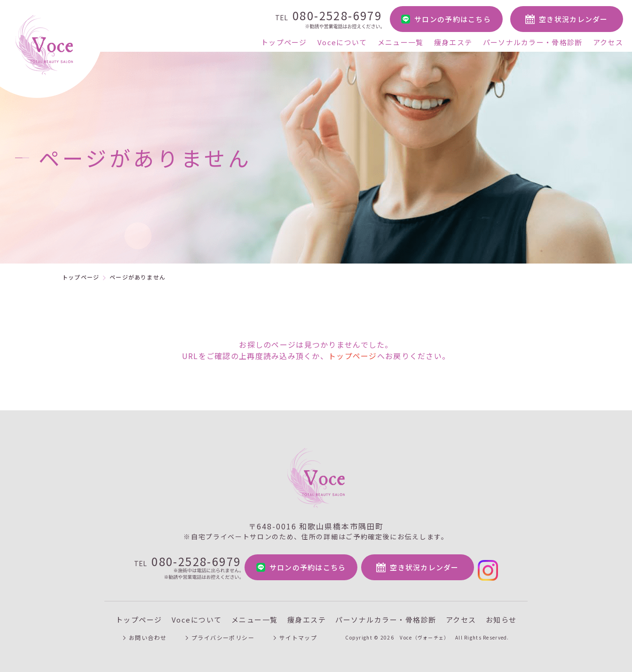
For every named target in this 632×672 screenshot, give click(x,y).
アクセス (608, 42)
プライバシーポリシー (223, 632)
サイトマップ (299, 632)
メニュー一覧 (401, 42)
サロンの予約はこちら (453, 19)
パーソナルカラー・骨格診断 (533, 42)
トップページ (284, 42)
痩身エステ (453, 42)
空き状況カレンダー (573, 19)
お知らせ (501, 613)
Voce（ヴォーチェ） (426, 632)
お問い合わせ (147, 632)
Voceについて (342, 42)
